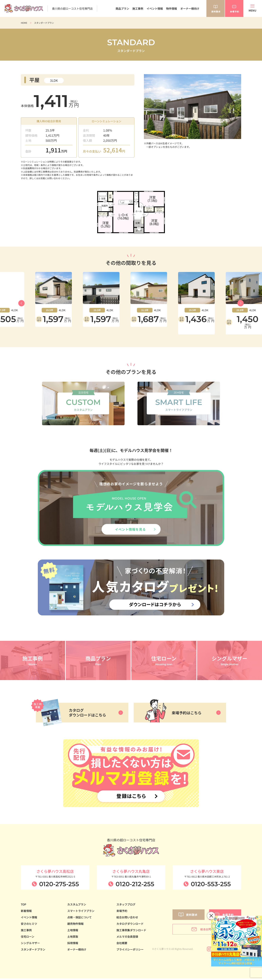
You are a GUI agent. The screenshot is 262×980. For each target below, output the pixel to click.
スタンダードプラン (33, 951)
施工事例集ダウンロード (131, 932)
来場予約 (122, 912)
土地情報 (73, 932)
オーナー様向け (190, 8)
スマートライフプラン (81, 912)
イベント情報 (155, 8)
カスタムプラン (77, 906)
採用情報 (73, 944)
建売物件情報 (75, 925)
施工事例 (138, 8)
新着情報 (26, 912)
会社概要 (122, 944)
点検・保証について (79, 919)
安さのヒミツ (29, 925)
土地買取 (73, 938)
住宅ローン (28, 938)
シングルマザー (30, 944)
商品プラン (122, 8)
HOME (24, 23)
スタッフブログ (126, 906)
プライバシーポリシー (130, 951)
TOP (24, 906)
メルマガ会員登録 (127, 938)
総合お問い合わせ (127, 919)
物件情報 (172, 8)
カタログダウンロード (130, 925)
